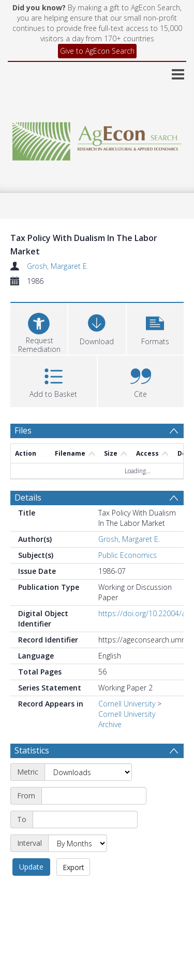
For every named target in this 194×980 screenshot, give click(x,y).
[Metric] (88, 772)
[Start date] (94, 796)
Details (28, 497)
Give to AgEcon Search (97, 51)
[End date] (85, 820)
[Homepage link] (97, 139)
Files (23, 430)
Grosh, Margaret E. (58, 266)
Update (31, 867)
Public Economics (128, 555)
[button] (155, 327)
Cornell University (127, 704)
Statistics (32, 750)
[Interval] (78, 843)
